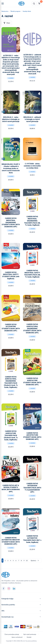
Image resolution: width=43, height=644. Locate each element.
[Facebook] (4, 589)
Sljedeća (35, 561)
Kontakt (29, 637)
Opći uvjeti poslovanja (30, 634)
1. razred (32, 172)
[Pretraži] (34, 4)
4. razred (11, 125)
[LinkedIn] (14, 589)
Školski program (16, 11)
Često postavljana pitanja (12, 634)
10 (27, 561)
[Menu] (3, 4)
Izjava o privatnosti (17, 637)
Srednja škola (27, 11)
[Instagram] (9, 589)
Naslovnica (5, 11)
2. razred (11, 78)
